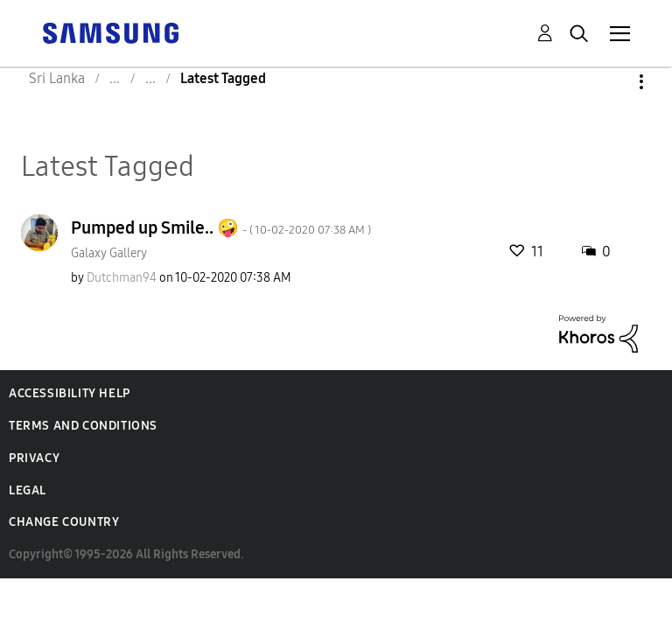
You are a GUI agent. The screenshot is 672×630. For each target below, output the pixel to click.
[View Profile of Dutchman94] (122, 278)
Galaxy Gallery (109, 253)
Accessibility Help (70, 393)
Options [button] (612, 82)
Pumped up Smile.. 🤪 (221, 227)
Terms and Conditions (83, 426)
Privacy (34, 458)
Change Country (64, 522)
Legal (28, 490)
